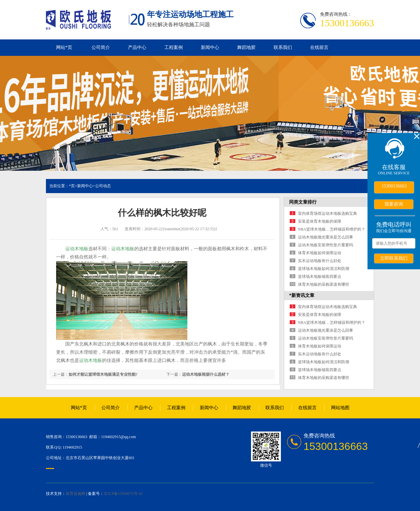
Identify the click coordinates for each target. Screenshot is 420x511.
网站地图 (340, 408)
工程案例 (174, 47)
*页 (72, 186)
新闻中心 (210, 47)
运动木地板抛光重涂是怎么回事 (325, 237)
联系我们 (283, 47)
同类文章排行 (303, 202)
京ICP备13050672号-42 (123, 494)
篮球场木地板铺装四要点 (320, 277)
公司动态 (103, 186)
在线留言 (319, 47)
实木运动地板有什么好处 (320, 261)
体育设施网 (75, 494)
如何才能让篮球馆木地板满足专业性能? (103, 374)
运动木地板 (77, 249)
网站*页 (64, 47)
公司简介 (101, 47)
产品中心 (137, 47)
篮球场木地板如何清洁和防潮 (324, 269)
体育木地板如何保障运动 (320, 253)
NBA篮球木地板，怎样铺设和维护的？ (332, 229)
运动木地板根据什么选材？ (206, 374)
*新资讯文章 (302, 295)
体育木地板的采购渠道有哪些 (324, 284)
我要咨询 (394, 204)
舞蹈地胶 (246, 47)
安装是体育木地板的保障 (320, 221)
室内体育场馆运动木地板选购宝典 (327, 213)
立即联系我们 (394, 258)
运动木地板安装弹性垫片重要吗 (325, 245)
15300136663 (394, 186)
